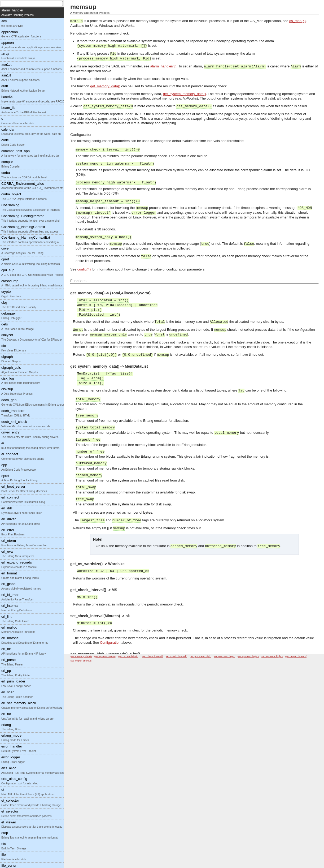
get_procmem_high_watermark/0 (207, 656)
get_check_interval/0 (153, 656)
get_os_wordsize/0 (128, 656)
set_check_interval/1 (177, 656)
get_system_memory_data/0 (110, 656)
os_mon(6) (297, 21)
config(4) (84, 269)
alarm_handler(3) (163, 66)
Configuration (110, 643)
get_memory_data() (105, 86)
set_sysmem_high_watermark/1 (278, 656)
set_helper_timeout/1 (82, 661)
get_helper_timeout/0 (297, 656)
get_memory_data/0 (81, 656)
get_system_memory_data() (185, 94)
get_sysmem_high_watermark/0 (255, 656)
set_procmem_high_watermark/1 (231, 656)
